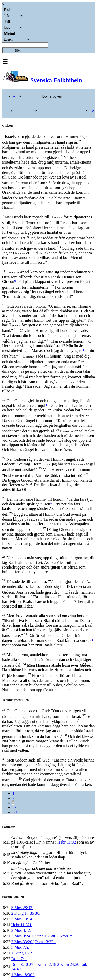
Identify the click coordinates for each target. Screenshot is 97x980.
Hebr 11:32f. (22, 925)
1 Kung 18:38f (43, 936)
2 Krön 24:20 (68, 964)
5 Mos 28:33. (22, 908)
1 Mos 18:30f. (23, 975)
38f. (38, 913)
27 (31, 964)
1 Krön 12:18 (45, 964)
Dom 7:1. (19, 959)
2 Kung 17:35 (23, 913)
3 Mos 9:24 (21, 936)
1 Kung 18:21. (23, 953)
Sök (18, 50)
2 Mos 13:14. (22, 919)
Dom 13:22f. (45, 942)
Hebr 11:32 (67, 842)
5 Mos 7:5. (20, 947)
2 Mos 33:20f (22, 942)
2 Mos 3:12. (21, 930)
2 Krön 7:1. (66, 936)
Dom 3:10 (19, 964)
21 (15, 812)
